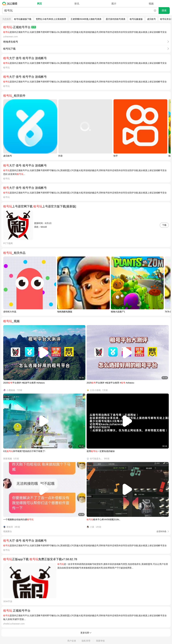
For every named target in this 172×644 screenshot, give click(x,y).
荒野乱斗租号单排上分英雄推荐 (51, 19)
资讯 (77, 4)
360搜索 (11, 4)
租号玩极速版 (136, 19)
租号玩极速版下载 (23, 19)
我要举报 (100, 641)
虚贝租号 (151, 19)
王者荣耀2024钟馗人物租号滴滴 (86, 19)
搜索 (164, 10)
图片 (114, 4)
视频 (151, 4)
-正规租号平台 (20, 27)
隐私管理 (86, 641)
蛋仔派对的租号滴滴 (115, 19)
